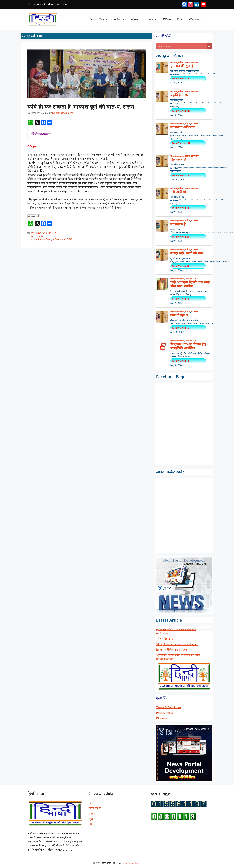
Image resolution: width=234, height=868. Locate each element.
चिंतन (105, 19)
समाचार (57, 233)
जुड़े (58, 4)
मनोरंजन (138, 19)
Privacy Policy (165, 713)
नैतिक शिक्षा (198, 19)
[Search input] (182, 46)
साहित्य (121, 19)
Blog (66, 4)
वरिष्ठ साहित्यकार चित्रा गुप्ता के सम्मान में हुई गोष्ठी (52, 240)
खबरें (50, 233)
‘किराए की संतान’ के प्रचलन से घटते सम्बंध (177, 644)
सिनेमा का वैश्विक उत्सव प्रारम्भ (172, 650)
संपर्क (51, 4)
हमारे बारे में (39, 4)
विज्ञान (180, 19)
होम (29, 4)
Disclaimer (163, 718)
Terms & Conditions (169, 707)
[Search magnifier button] (209, 46)
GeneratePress (133, 863)
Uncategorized (39, 233)
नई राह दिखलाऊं (164, 639)
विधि (154, 19)
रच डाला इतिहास (38, 236)
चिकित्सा (167, 19)
